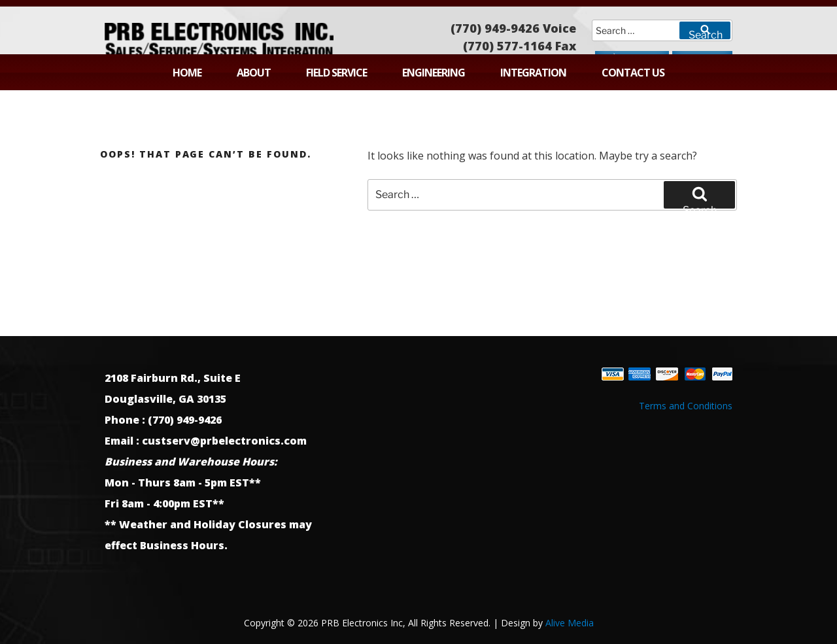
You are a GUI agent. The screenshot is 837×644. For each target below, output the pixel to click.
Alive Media (570, 623)
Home (187, 73)
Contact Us (633, 73)
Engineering (434, 73)
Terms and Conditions (686, 406)
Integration (533, 73)
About (254, 73)
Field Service (336, 73)
